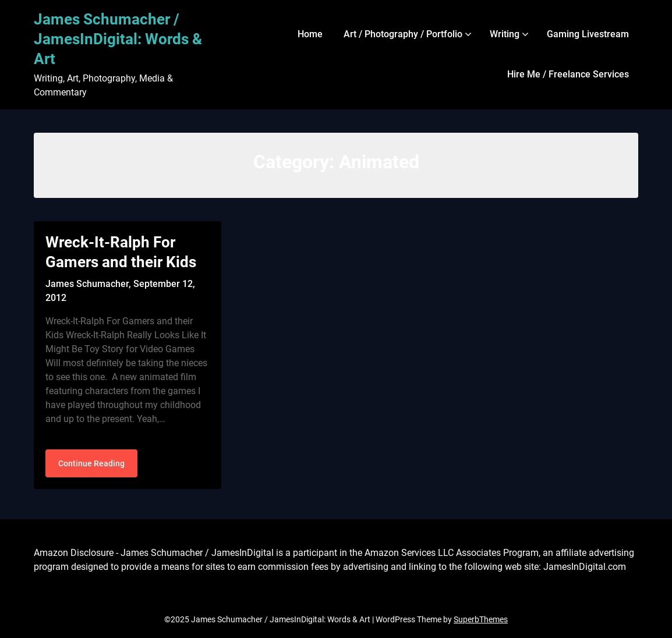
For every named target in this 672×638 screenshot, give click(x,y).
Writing (505, 34)
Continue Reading (91, 463)
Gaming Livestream (588, 34)
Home (310, 34)
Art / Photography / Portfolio (403, 34)
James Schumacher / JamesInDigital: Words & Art (118, 39)
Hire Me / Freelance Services (568, 74)
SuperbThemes (481, 619)
